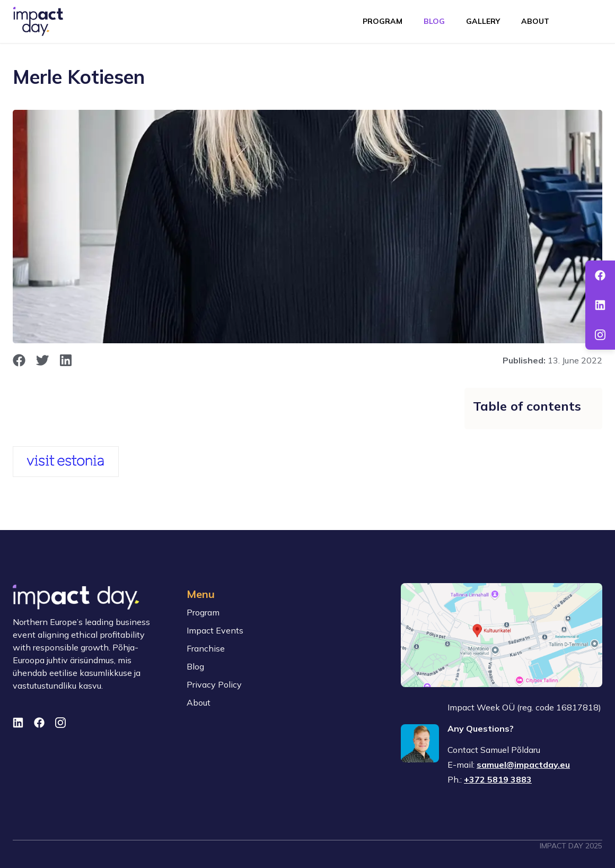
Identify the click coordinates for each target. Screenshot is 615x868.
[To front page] (38, 21)
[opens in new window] (19, 360)
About (535, 21)
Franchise (206, 648)
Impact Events (215, 630)
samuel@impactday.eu (523, 765)
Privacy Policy (214, 684)
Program (383, 21)
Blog (434, 21)
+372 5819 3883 (498, 779)
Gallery (483, 21)
